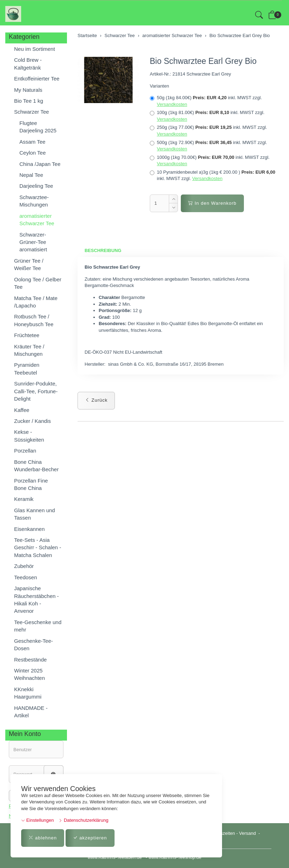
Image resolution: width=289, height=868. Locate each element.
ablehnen (43, 838)
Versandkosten (172, 104)
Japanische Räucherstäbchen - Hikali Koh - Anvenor (36, 600)
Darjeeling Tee (36, 186)
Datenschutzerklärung (83, 820)
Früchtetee (27, 335)
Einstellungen (38, 820)
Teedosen (26, 577)
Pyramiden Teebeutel (27, 369)
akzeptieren (90, 838)
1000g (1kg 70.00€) (210, 161)
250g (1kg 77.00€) (208, 131)
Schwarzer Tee (32, 112)
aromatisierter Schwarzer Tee (37, 220)
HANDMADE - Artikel (31, 712)
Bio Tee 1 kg (29, 101)
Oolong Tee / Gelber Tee (38, 283)
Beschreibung (103, 250)
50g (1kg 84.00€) (206, 101)
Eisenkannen (29, 529)
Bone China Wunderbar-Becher (36, 466)
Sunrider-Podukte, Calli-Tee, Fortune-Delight (36, 391)
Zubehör (24, 566)
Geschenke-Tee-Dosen (33, 645)
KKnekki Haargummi (28, 693)
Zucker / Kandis (32, 421)
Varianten (159, 86)
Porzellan (25, 451)
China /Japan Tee (40, 164)
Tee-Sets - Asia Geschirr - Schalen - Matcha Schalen (38, 547)
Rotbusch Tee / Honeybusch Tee (34, 320)
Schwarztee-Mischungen (34, 201)
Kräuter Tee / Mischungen (29, 350)
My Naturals (28, 90)
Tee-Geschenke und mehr (38, 626)
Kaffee (22, 410)
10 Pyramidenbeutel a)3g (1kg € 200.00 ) (213, 175)
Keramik (24, 499)
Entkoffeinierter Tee (37, 79)
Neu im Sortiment (35, 49)
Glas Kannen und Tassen (35, 514)
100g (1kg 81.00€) (207, 116)
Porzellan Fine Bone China (31, 484)
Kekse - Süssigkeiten (29, 436)
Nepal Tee (31, 175)
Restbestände (30, 660)
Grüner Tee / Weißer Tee (29, 264)
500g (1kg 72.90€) (208, 146)
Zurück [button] (96, 400)
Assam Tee (32, 142)
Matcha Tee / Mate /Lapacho (36, 302)
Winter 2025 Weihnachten (29, 674)
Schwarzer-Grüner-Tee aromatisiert (33, 242)
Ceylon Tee (33, 153)
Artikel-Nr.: (161, 74)
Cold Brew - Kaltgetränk (28, 64)
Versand (247, 833)
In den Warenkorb (212, 203)
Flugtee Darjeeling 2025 (38, 127)
